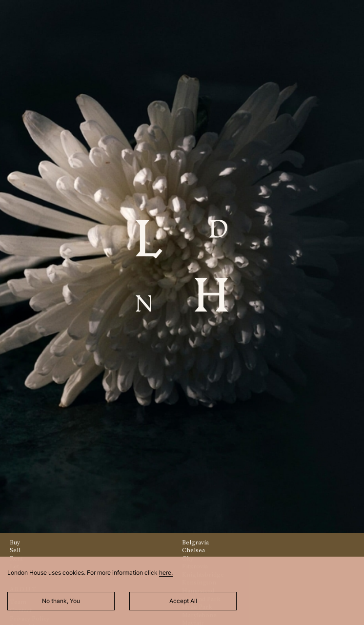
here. (166, 573)
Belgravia (195, 542)
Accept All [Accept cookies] (183, 601)
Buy (15, 542)
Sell (15, 550)
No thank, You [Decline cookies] (61, 601)
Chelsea (193, 550)
